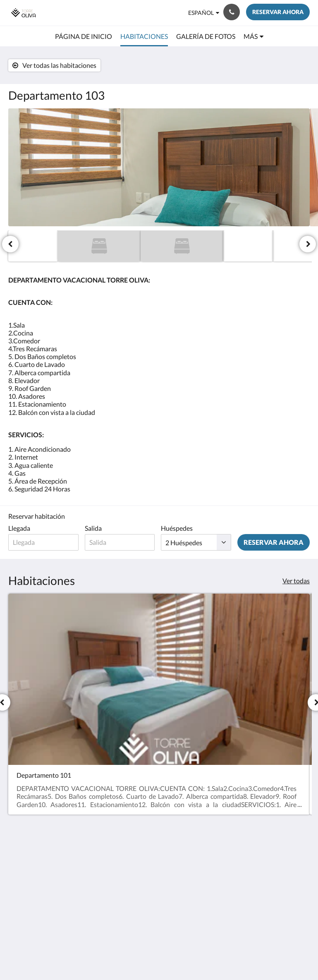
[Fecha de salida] (120, 542)
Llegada (19, 528)
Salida (93, 528)
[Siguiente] (308, 244)
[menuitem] (84, 36)
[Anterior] (10, 244)
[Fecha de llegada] (43, 542)
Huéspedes (177, 528)
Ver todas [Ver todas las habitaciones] (296, 581)
